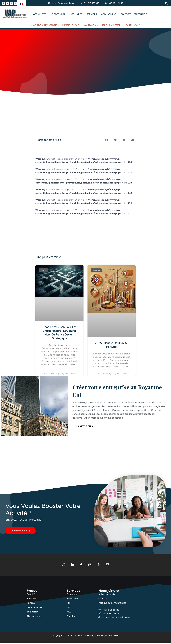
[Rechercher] (166, 3)
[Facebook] (4, 3)
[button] (47, 14)
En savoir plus (85, 427)
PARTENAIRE (140, 14)
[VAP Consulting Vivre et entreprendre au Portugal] (15, 14)
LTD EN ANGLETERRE (111, 25)
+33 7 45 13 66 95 (115, 3)
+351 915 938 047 (91, 3)
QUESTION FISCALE (70, 25)
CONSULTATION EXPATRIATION (45, 25)
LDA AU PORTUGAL (91, 25)
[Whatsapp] (16, 3)
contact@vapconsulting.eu (63, 3)
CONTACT (126, 14)
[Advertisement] (85, 106)
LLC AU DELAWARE (132, 25)
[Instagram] (12, 3)
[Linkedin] (8, 3)
